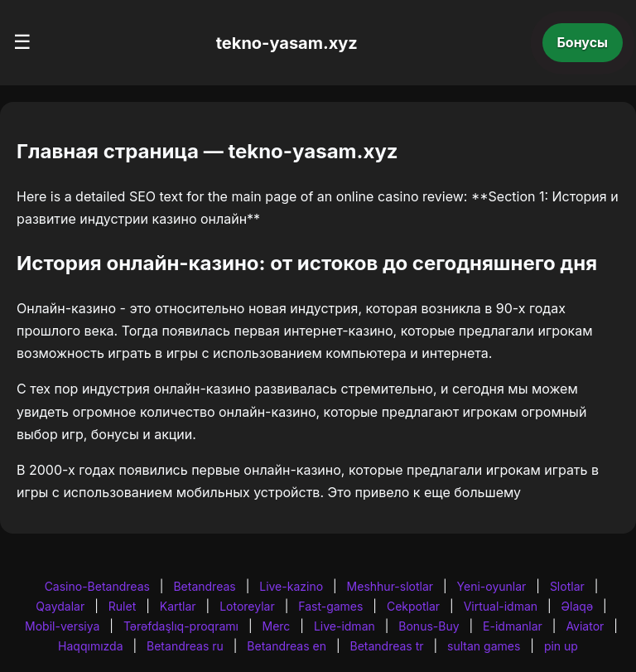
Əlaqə (577, 606)
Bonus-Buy (429, 626)
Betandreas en (287, 646)
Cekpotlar (413, 606)
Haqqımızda (90, 646)
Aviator (585, 626)
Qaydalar (60, 606)
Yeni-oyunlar (492, 586)
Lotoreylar (247, 606)
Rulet (122, 606)
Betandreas (204, 586)
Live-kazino (291, 586)
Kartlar (178, 606)
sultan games (484, 646)
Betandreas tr (387, 646)
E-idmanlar (513, 626)
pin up (561, 646)
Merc (277, 626)
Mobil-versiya (62, 626)
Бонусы (583, 42)
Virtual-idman (501, 606)
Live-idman (344, 626)
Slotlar (567, 586)
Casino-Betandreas (97, 586)
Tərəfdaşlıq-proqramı (181, 626)
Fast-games (330, 606)
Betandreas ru (185, 646)
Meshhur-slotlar (390, 586)
